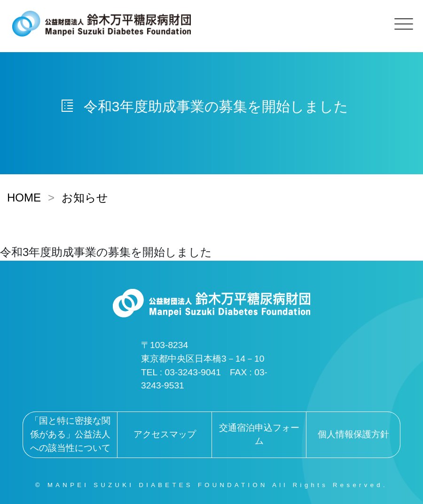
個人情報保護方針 (353, 434)
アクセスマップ (165, 434)
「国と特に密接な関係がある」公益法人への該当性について (70, 434)
